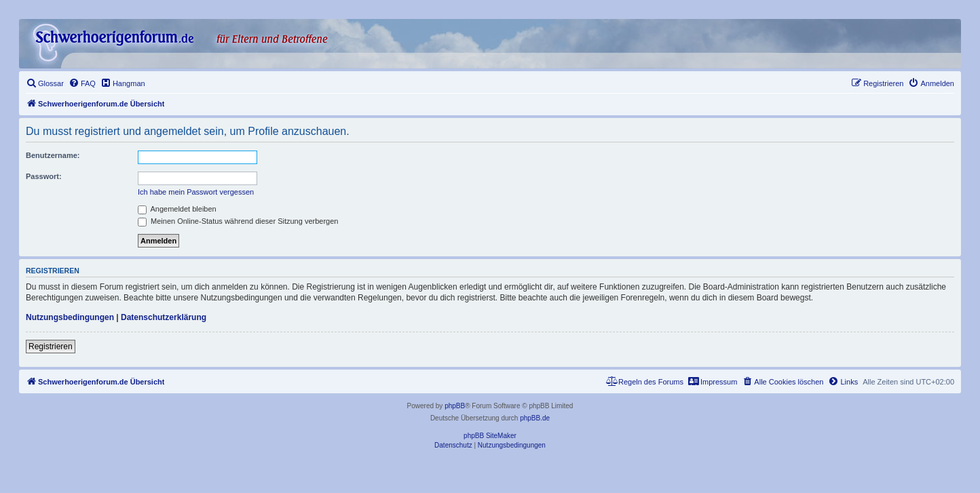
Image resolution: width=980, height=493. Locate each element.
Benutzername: (53, 155)
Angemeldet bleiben (177, 209)
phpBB (455, 406)
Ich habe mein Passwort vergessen (196, 192)
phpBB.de (535, 418)
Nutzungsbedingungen (70, 317)
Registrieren (51, 347)
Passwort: (44, 176)
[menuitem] (45, 83)
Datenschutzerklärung (164, 317)
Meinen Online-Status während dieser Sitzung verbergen (238, 221)
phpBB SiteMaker (490, 436)
